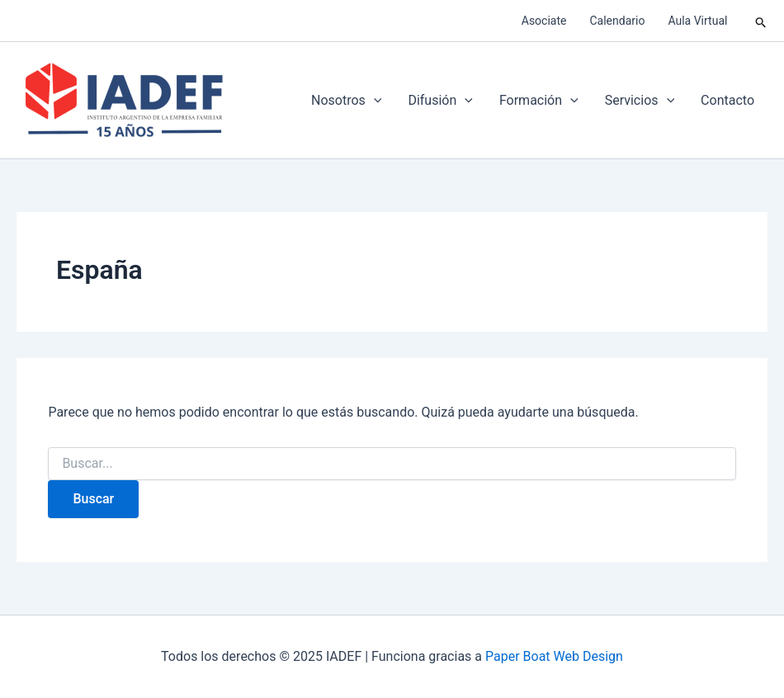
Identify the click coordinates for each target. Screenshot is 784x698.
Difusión (440, 101)
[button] (761, 21)
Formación (539, 101)
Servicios (640, 101)
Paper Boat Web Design (554, 656)
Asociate (544, 21)
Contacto (727, 100)
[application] (374, 101)
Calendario (617, 21)
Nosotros (346, 101)
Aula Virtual (697, 21)
